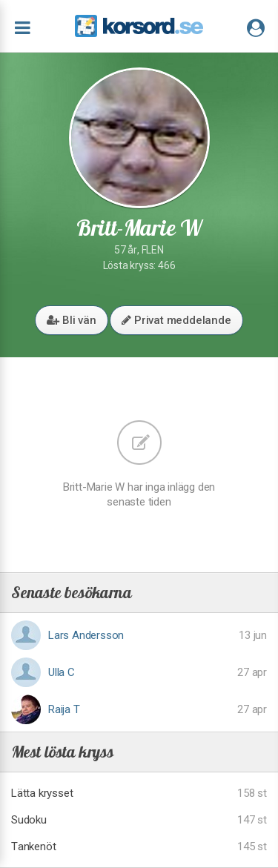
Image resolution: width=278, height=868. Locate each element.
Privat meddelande (176, 320)
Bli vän (71, 320)
